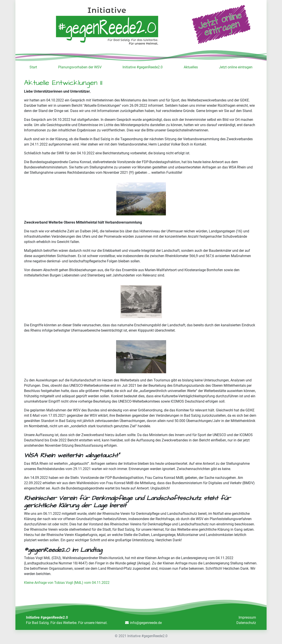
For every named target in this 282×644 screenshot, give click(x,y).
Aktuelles (191, 67)
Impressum (247, 617)
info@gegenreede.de (146, 623)
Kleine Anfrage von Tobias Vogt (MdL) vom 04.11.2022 (67, 583)
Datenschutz (246, 623)
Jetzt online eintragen (236, 67)
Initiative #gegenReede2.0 (143, 67)
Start (33, 67)
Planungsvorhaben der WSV (80, 67)
